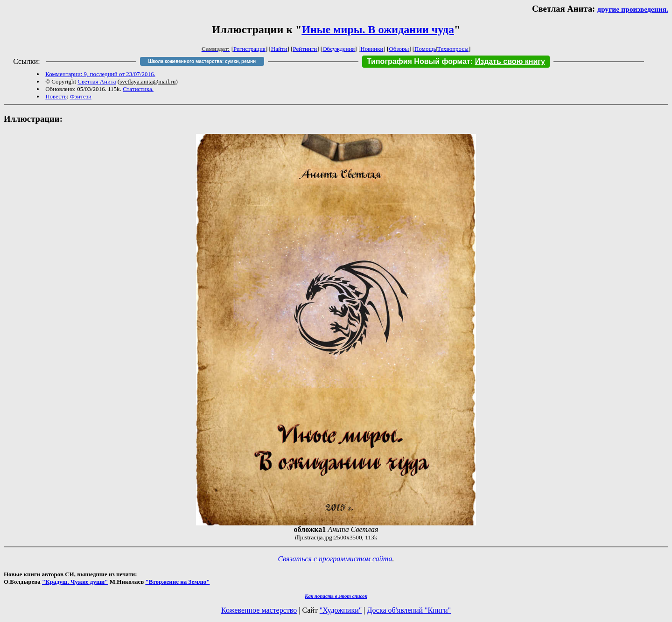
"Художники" (341, 610)
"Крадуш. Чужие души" (75, 582)
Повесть (56, 96)
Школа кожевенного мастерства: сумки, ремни (202, 61)
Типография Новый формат (419, 61)
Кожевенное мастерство (259, 610)
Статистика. (138, 89)
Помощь (425, 49)
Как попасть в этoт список (336, 596)
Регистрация (249, 49)
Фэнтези (81, 96)
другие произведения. (633, 9)
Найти (279, 49)
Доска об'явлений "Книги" (409, 610)
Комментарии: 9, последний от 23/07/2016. (100, 74)
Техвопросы (453, 49)
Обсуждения (339, 49)
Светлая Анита (97, 81)
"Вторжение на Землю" (177, 582)
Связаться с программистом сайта (335, 559)
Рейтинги (305, 49)
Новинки (372, 49)
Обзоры (399, 49)
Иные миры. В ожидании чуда (378, 29)
